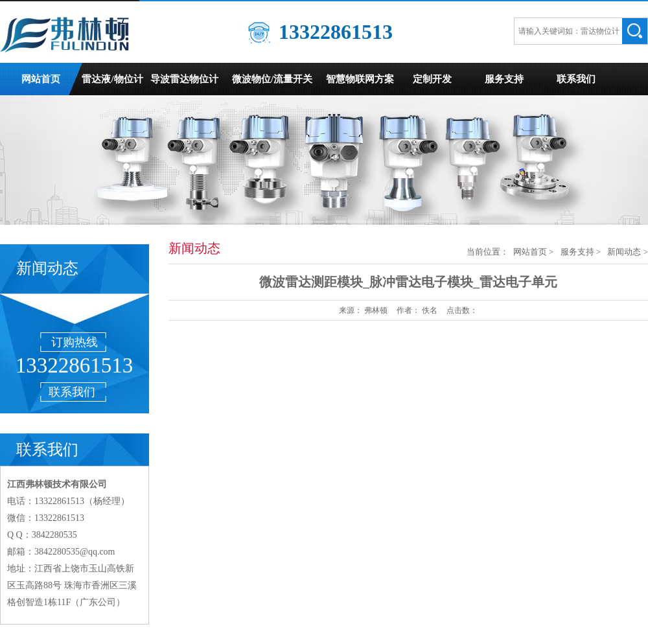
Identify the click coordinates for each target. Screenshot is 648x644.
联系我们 (576, 79)
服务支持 (504, 79)
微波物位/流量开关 (272, 79)
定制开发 (432, 79)
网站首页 (41, 79)
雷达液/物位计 (112, 79)
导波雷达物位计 (184, 79)
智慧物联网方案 (360, 79)
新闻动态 (624, 252)
